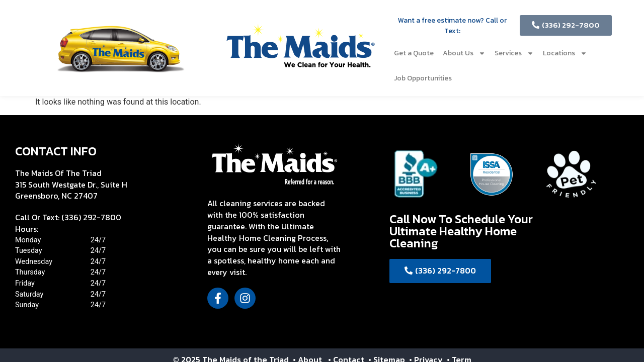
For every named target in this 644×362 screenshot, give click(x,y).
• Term (459, 334)
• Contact (347, 334)
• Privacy (427, 334)
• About (306, 334)
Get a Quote (414, 53)
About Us (464, 53)
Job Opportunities (423, 78)
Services (514, 53)
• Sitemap (388, 334)
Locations (565, 53)
